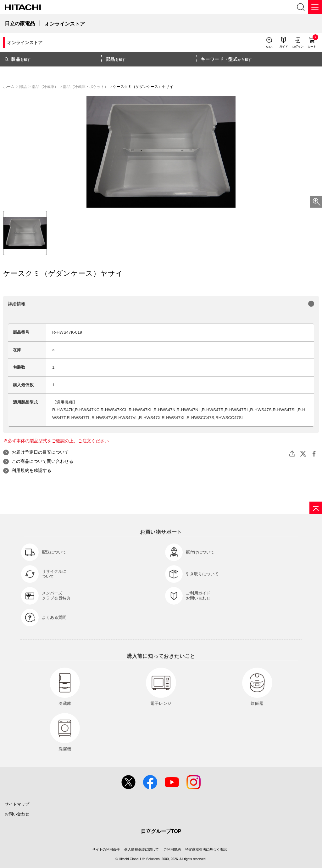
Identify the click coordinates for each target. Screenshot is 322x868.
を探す (18, 59)
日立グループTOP (161, 831)
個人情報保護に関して (142, 849)
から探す (226, 59)
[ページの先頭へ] (316, 508)
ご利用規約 (172, 849)
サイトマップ (17, 804)
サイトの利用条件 (106, 849)
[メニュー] (315, 7)
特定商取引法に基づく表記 (206, 849)
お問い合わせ (17, 814)
